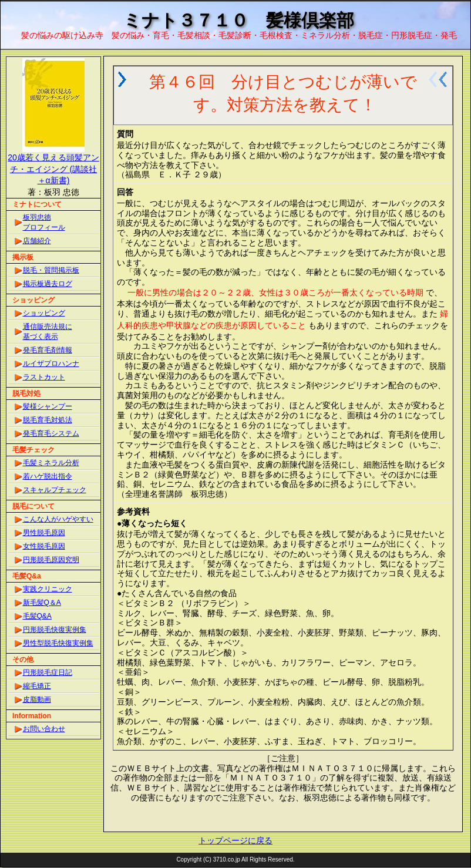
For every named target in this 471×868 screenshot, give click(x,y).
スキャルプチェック (55, 490)
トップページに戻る (235, 840)
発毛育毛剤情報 (48, 350)
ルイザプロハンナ (51, 364)
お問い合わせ (44, 729)
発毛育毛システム (51, 433)
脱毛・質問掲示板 (51, 270)
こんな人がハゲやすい (58, 519)
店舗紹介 (37, 241)
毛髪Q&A (37, 616)
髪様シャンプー (48, 406)
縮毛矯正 (37, 686)
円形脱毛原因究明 (51, 560)
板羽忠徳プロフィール (44, 222)
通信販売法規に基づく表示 (48, 332)
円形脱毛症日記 (48, 672)
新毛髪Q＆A (42, 603)
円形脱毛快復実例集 (55, 630)
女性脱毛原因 (44, 546)
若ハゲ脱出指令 (48, 476)
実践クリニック (48, 589)
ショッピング (44, 313)
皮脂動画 (37, 699)
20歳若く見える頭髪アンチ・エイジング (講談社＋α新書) (53, 169)
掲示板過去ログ (48, 284)
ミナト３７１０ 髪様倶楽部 (239, 20)
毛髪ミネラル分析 (51, 463)
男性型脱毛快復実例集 (58, 643)
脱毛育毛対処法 (48, 420)
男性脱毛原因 (44, 533)
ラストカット (44, 377)
